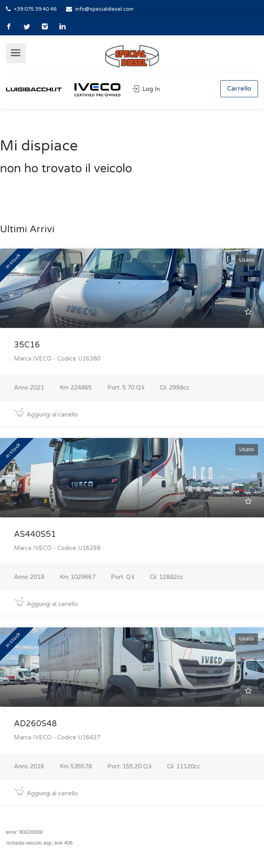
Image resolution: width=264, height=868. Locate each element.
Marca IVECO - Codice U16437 (57, 737)
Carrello (239, 89)
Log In (146, 89)
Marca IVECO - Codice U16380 (57, 359)
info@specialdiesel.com (104, 9)
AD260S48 (35, 724)
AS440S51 (35, 534)
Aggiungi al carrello (46, 415)
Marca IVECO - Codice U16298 (57, 548)
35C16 (27, 345)
